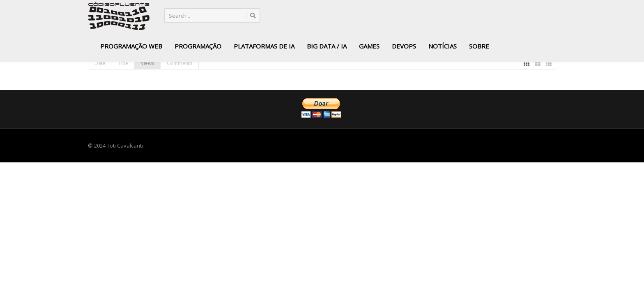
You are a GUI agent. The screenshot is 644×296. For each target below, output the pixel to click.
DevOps (404, 46)
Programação (198, 46)
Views (147, 63)
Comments (179, 63)
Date (100, 63)
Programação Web (131, 46)
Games (369, 46)
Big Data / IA (327, 46)
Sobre (479, 46)
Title (123, 63)
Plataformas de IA (264, 46)
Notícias (443, 46)
